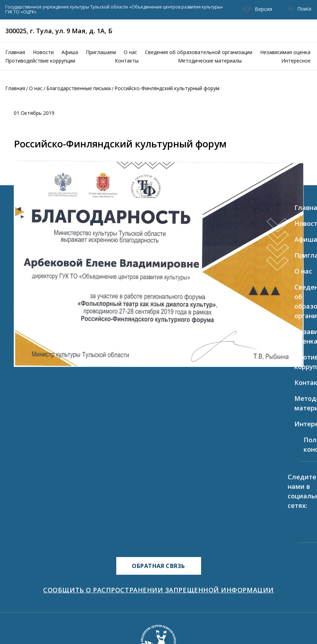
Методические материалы (210, 61)
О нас (130, 52)
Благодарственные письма (78, 88)
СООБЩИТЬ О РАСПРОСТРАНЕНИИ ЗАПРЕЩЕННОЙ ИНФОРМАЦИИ (158, 590)
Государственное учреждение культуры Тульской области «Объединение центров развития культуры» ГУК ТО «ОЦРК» (114, 10)
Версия (257, 9)
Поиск (300, 9)
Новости (43, 52)
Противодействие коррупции (40, 61)
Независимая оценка (285, 52)
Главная (15, 52)
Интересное (296, 61)
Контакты (127, 61)
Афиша (70, 52)
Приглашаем (101, 52)
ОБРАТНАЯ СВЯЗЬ (158, 566)
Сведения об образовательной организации (199, 52)
